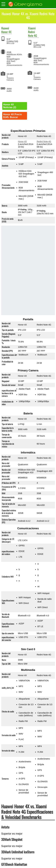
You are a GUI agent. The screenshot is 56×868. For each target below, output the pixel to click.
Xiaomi (32, 28)
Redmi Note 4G (33, 34)
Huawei (5, 28)
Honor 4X (6, 32)
